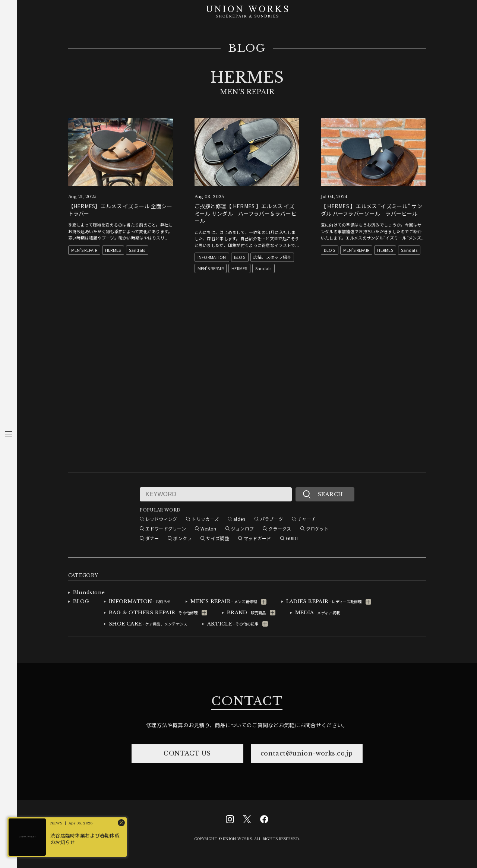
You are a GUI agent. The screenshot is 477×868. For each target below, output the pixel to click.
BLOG (247, 48)
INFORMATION (212, 257)
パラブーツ (271, 519)
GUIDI (292, 538)
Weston (209, 528)
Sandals (137, 250)
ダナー (152, 538)
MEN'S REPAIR (84, 250)
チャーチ (307, 519)
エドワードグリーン (166, 528)
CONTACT (247, 701)
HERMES (113, 250)
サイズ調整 (217, 538)
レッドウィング (161, 519)
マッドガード (258, 538)
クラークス (280, 528)
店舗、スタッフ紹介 (272, 257)
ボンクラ (182, 538)
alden (239, 519)
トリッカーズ (205, 519)
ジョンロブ (242, 528)
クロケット (317, 528)
